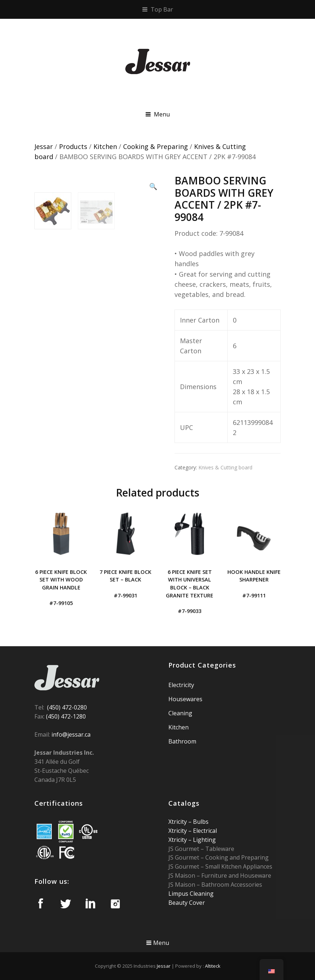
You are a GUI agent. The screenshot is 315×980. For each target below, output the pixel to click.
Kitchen (105, 146)
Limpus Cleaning (191, 894)
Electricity (181, 685)
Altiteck (213, 966)
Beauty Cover (187, 903)
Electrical (204, 831)
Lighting (204, 840)
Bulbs (200, 822)
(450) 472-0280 (67, 707)
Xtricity (178, 822)
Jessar (44, 146)
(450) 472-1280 (66, 716)
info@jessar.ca (71, 734)
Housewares (185, 699)
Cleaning (180, 713)
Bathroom (182, 741)
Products (73, 146)
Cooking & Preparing (156, 146)
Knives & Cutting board (225, 467)
